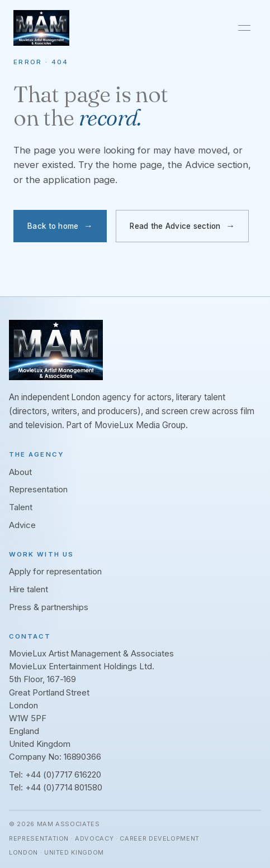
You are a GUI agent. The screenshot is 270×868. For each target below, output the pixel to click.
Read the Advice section (175, 226)
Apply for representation (55, 572)
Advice (22, 525)
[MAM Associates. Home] (41, 28)
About (20, 472)
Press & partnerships (49, 607)
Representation (38, 490)
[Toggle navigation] (244, 28)
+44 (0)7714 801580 (64, 788)
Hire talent (29, 589)
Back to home (53, 226)
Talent (21, 507)
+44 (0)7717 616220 (63, 775)
